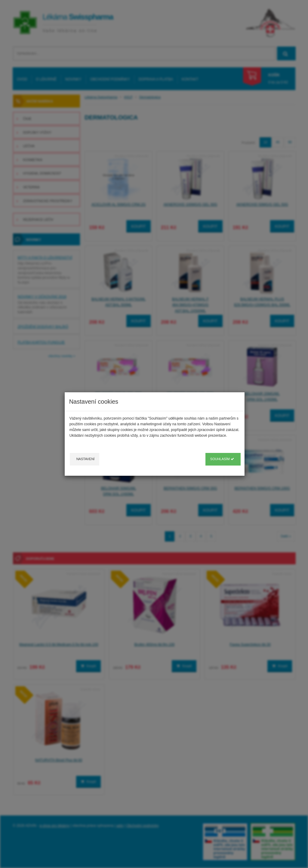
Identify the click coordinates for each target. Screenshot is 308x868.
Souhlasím (222, 459)
